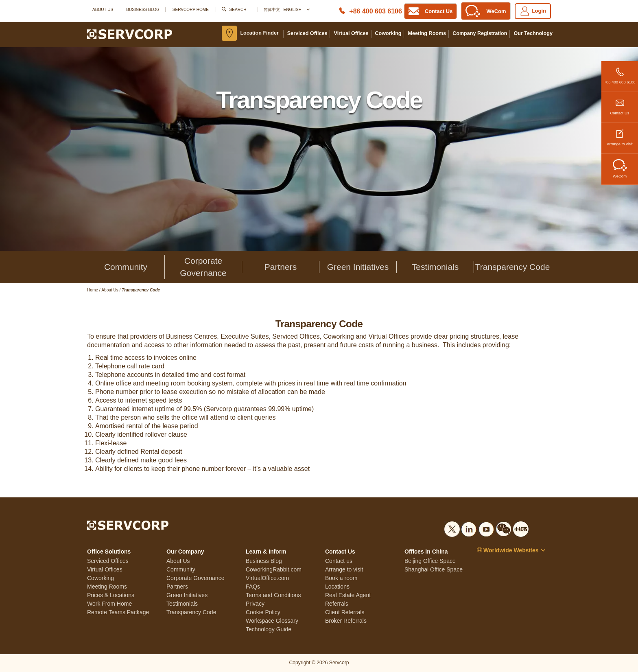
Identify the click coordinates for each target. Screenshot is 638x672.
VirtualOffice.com (267, 578)
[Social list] (452, 528)
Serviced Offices (307, 33)
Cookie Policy (263, 612)
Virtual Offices (351, 33)
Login (533, 11)
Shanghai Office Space (434, 569)
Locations (337, 587)
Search (238, 10)
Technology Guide (269, 629)
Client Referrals (345, 612)
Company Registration (480, 33)
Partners (281, 267)
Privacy (255, 604)
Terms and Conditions (273, 595)
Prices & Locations (111, 595)
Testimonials (435, 267)
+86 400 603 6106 (620, 73)
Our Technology (533, 33)
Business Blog (143, 10)
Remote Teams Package (118, 612)
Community (126, 267)
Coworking (388, 33)
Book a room (341, 578)
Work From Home (109, 604)
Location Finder (259, 33)
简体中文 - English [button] (286, 10)
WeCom (620, 169)
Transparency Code (513, 267)
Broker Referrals (346, 621)
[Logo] (130, 34)
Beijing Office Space (430, 561)
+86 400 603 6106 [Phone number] (375, 11)
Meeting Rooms (427, 33)
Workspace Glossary (272, 621)
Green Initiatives (358, 267)
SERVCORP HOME (191, 10)
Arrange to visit (620, 135)
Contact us (339, 561)
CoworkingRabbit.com (274, 569)
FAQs (253, 587)
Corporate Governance (203, 267)
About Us (103, 10)
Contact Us (620, 104)
